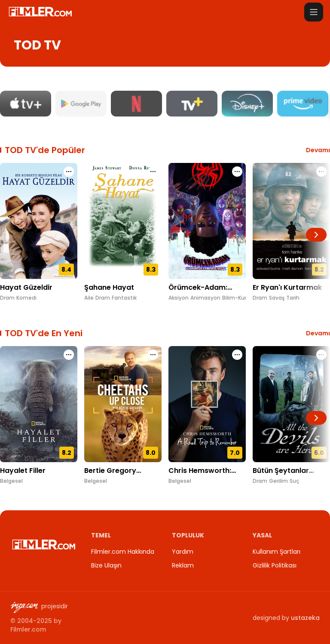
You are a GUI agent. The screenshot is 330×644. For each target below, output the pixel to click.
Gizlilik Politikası (275, 565)
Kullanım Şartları (277, 552)
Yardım (183, 552)
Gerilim (278, 481)
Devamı (318, 150)
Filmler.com (28, 629)
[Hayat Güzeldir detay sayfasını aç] (39, 221)
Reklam (183, 565)
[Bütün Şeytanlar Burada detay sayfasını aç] (291, 404)
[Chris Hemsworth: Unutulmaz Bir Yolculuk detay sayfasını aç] (207, 404)
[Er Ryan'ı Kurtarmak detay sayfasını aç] (291, 221)
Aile (89, 298)
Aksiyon (179, 298)
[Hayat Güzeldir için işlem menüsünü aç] (69, 172)
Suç (294, 481)
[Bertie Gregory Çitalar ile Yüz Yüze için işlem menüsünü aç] (153, 355)
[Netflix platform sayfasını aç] (136, 104)
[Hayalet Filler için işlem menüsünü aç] (69, 355)
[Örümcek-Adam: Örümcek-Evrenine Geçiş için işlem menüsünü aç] (237, 172)
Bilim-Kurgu (238, 298)
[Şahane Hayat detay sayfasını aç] (123, 221)
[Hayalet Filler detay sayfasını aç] (39, 404)
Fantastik (124, 298)
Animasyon (205, 298)
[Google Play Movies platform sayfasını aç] (81, 104)
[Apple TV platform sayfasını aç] (26, 104)
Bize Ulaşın (106, 565)
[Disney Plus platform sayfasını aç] (247, 104)
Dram (7, 298)
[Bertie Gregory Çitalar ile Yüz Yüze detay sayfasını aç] (123, 404)
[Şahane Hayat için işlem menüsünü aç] (153, 172)
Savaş (277, 298)
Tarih (293, 298)
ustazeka (305, 618)
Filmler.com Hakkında (123, 552)
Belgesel (11, 481)
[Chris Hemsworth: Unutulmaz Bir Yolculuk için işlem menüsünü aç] (237, 355)
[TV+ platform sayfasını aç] (192, 104)
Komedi (26, 298)
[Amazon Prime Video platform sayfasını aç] (303, 104)
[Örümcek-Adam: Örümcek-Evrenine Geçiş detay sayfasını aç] (207, 221)
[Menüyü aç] (314, 12)
